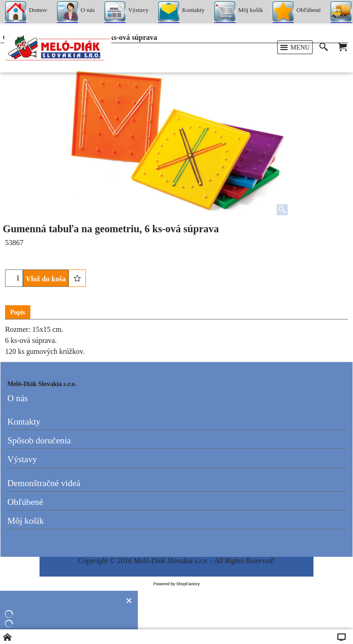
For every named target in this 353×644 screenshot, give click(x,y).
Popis (18, 312)
